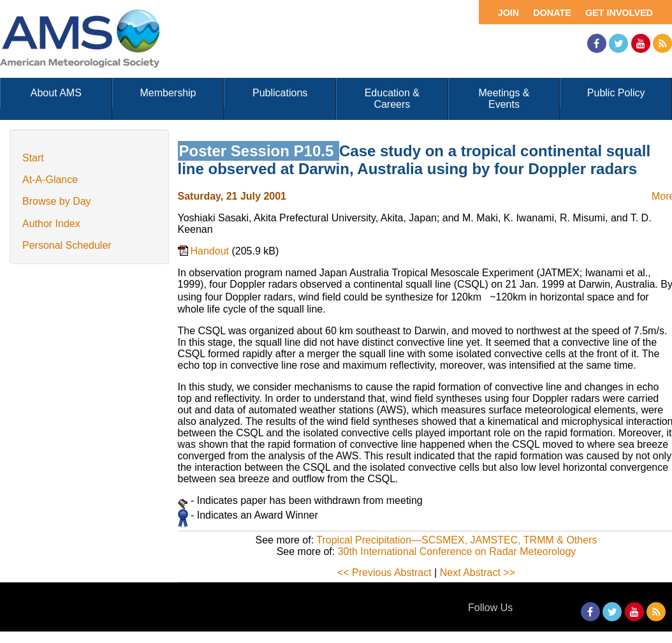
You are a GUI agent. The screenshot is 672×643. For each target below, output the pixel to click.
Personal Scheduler (67, 245)
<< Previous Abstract (384, 573)
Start (33, 158)
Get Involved (619, 13)
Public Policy (616, 93)
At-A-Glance (50, 180)
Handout (211, 251)
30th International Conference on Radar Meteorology (457, 551)
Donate (552, 13)
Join (509, 13)
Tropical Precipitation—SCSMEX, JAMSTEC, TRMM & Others (457, 540)
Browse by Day (57, 201)
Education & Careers (392, 99)
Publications (280, 93)
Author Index (51, 224)
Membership (168, 93)
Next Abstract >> (478, 573)
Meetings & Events (504, 99)
